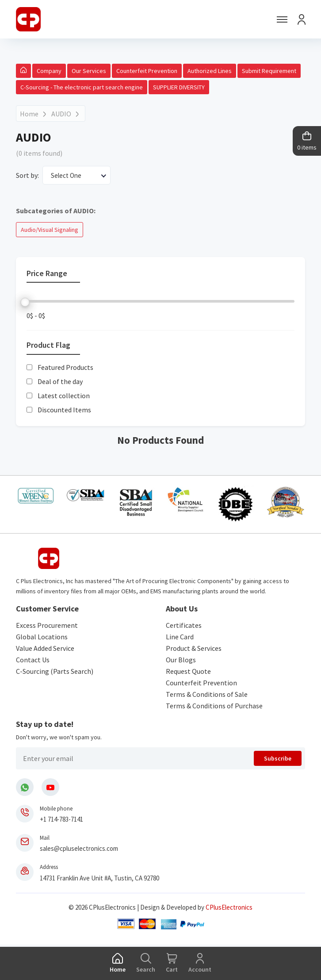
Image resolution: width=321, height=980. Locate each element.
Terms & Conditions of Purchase (214, 706)
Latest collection (64, 396)
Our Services (89, 71)
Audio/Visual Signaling (50, 230)
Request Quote (188, 671)
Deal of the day (60, 381)
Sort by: (27, 175)
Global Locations (42, 637)
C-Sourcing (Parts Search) (55, 671)
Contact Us (33, 660)
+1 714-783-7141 (61, 819)
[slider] (25, 302)
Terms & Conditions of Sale (207, 694)
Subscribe (278, 758)
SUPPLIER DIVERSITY (179, 87)
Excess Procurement (47, 625)
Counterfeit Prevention (147, 71)
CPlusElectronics (229, 907)
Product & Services (194, 648)
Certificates (184, 625)
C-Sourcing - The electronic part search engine (82, 87)
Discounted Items (64, 410)
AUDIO (61, 114)
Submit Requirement (269, 71)
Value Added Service (45, 648)
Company (49, 71)
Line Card (180, 637)
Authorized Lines (210, 71)
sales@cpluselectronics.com (79, 848)
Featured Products (65, 367)
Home (29, 114)
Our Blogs (181, 660)
